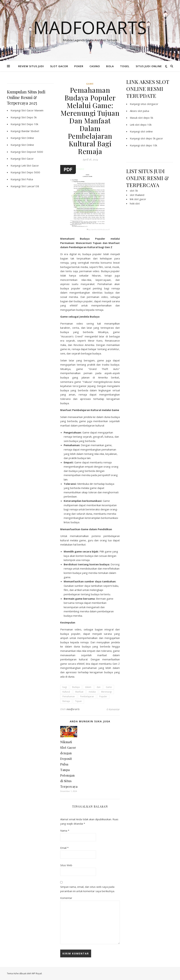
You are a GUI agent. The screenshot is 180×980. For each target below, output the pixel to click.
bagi (65, 687)
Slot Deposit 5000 (32, 152)
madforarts (73, 709)
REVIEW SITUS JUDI (31, 66)
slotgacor (153, 104)
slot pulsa (143, 111)
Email (64, 848)
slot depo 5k (146, 118)
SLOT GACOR (59, 66)
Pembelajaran (87, 696)
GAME (90, 84)
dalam (88, 687)
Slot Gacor (28, 159)
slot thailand (137, 195)
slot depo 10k (143, 125)
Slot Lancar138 (30, 186)
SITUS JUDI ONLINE (149, 66)
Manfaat (79, 692)
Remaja (66, 701)
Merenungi (106, 692)
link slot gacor (138, 199)
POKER (79, 66)
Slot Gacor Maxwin (32, 110)
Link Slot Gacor (30, 165)
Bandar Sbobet (30, 131)
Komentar (66, 898)
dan (99, 687)
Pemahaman (69, 696)
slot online (147, 131)
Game (109, 687)
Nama (65, 831)
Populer (103, 696)
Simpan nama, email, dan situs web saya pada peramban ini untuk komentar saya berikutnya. (87, 889)
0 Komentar (113, 709)
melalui (92, 692)
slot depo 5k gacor (152, 138)
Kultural (66, 692)
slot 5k (134, 191)
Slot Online (28, 138)
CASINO (95, 66)
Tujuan (78, 701)
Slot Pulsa (27, 179)
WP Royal (37, 973)
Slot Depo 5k (29, 117)
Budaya (76, 687)
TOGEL (125, 66)
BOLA (110, 66)
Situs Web (66, 865)
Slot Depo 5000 (31, 172)
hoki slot (135, 203)
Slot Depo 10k (30, 124)
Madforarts (90, 27)
